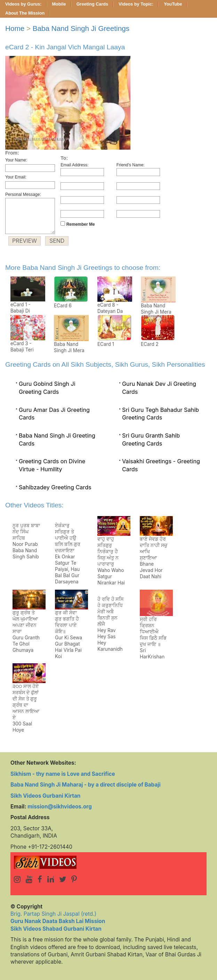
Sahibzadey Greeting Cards (55, 487)
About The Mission (25, 13)
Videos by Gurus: (23, 4)
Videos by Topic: (136, 4)
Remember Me (78, 224)
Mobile (59, 4)
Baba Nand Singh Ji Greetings (81, 28)
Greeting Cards (92, 4)
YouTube (173, 4)
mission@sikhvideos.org (60, 807)
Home (15, 28)
